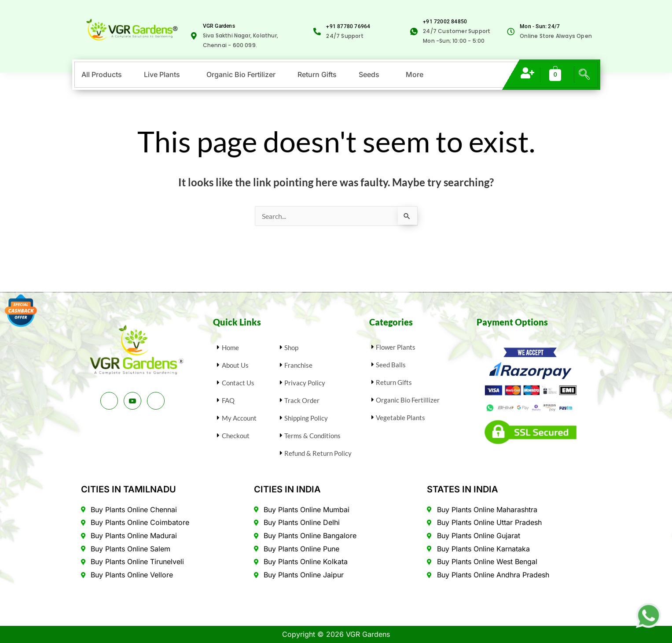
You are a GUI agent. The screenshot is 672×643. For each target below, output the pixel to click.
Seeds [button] (369, 74)
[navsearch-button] (584, 73)
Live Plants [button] (162, 74)
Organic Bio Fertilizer (241, 74)
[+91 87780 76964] (317, 31)
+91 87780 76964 (348, 26)
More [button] (415, 74)
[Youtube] (132, 401)
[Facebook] (109, 401)
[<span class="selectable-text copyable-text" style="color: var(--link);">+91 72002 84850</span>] (414, 31)
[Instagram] (156, 401)
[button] (164, 74)
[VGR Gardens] (194, 36)
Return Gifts (317, 74)
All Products (102, 74)
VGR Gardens (219, 26)
